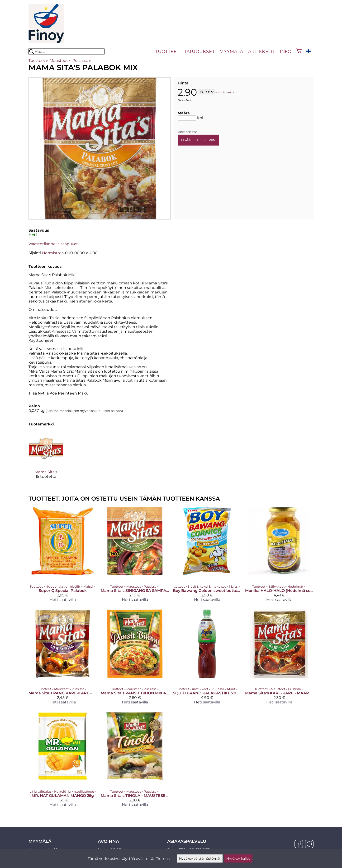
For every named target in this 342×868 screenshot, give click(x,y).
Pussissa (82, 61)
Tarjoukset (199, 51)
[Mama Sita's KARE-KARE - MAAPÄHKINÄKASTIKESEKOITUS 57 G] (279, 659)
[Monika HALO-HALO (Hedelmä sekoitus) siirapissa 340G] (279, 556)
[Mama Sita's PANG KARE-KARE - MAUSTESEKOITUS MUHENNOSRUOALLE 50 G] (63, 659)
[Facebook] (299, 844)
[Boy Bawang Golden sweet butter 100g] (207, 556)
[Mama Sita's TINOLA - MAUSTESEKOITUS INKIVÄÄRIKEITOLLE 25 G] (135, 761)
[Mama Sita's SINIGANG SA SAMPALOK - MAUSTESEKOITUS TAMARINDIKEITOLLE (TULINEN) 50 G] (135, 556)
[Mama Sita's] (46, 459)
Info (286, 51)
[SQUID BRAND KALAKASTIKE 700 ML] (207, 659)
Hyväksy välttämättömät (200, 858)
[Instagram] (309, 844)
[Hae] (66, 51)
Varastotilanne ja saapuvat (53, 244)
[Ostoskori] (299, 51)
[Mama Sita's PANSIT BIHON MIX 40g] (135, 659)
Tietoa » (163, 859)
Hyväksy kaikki (238, 858)
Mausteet (60, 61)
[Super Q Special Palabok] (63, 556)
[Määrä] (187, 118)
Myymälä (231, 51)
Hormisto (51, 253)
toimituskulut (226, 92)
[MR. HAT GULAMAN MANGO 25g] (63, 761)
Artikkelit (261, 51)
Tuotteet (167, 51)
